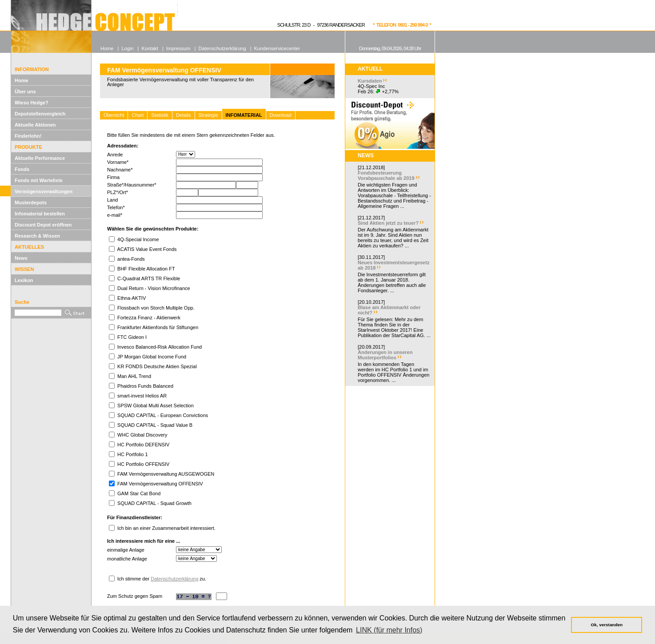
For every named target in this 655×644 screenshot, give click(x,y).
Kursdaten (370, 81)
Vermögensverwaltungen (44, 191)
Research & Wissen (37, 236)
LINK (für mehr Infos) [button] (389, 630)
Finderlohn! (28, 136)
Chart (138, 115)
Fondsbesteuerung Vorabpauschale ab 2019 (386, 175)
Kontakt (150, 48)
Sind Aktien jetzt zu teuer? (388, 223)
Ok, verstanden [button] (607, 625)
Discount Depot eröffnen (43, 225)
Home (22, 80)
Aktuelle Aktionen (35, 125)
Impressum (178, 48)
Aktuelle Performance (40, 158)
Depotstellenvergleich (40, 114)
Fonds (22, 169)
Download (281, 115)
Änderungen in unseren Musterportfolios (385, 355)
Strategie (208, 115)
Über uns (25, 91)
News (21, 258)
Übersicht (114, 115)
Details (184, 115)
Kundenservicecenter (277, 48)
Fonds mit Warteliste (39, 180)
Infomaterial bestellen (40, 214)
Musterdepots (31, 203)
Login (127, 48)
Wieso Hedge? (32, 103)
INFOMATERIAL (244, 115)
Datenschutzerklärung (174, 579)
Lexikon (24, 280)
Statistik (160, 115)
